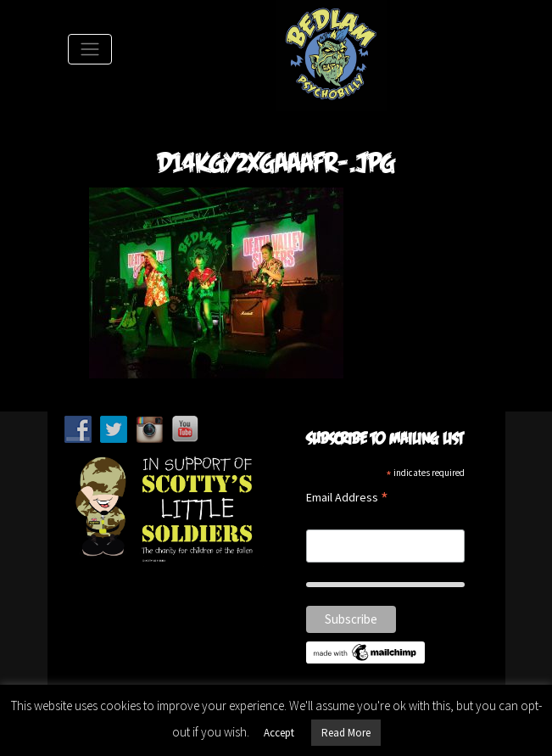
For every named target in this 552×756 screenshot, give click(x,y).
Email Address (347, 498)
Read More (346, 733)
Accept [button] (279, 733)
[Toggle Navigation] (90, 49)
